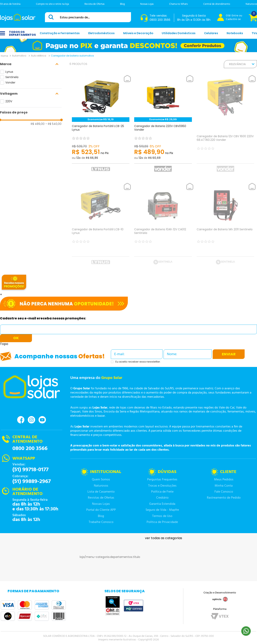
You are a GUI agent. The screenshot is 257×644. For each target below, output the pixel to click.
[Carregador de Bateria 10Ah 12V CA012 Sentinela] (163, 226)
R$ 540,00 (53, 124)
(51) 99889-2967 (32, 482)
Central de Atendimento (217, 4)
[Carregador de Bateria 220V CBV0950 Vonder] (163, 126)
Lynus (9, 72)
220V (9, 101)
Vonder (10, 82)
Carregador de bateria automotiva (72, 56)
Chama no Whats (178, 4)
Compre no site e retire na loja (52, 4)
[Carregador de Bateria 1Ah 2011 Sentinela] (225, 226)
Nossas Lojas (147, 4)
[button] (31, 64)
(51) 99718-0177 (30, 470)
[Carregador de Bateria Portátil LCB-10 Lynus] (101, 226)
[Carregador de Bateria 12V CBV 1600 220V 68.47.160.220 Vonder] (225, 126)
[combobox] (88, 17)
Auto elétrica (39, 56)
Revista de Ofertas (94, 4)
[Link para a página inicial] (4, 56)
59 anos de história (10, 4)
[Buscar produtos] (52, 17)
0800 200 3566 (30, 449)
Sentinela (12, 77)
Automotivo (19, 56)
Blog (122, 4)
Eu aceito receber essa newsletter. (138, 362)
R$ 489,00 (38, 124)
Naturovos (251, 4)
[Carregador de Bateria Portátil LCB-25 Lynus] (101, 126)
